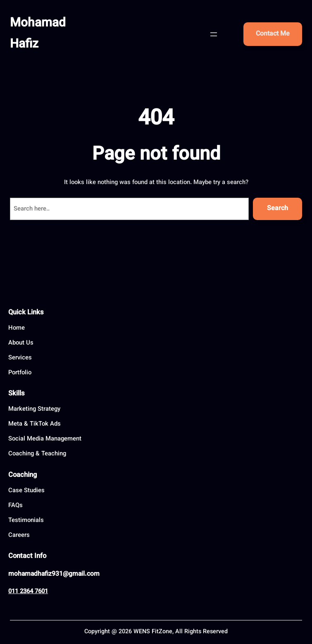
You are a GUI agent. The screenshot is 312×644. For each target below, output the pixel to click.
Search (277, 209)
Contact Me (273, 34)
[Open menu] (214, 34)
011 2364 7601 (28, 592)
